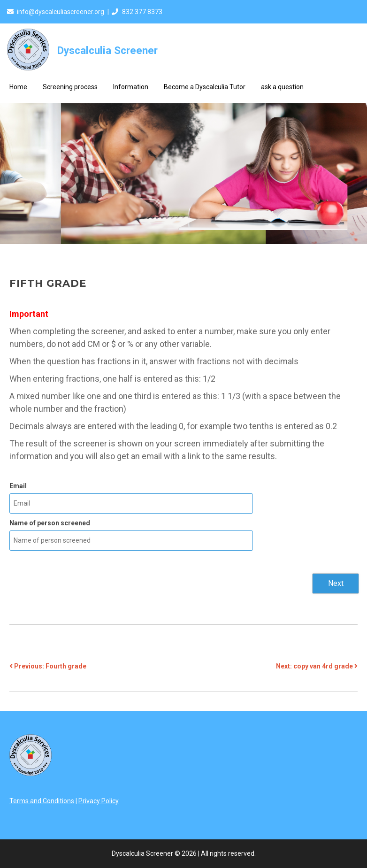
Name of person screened (50, 523)
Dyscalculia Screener (107, 50)
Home (18, 87)
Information (131, 87)
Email (18, 486)
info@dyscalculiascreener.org (61, 12)
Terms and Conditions (42, 801)
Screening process (70, 87)
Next (336, 583)
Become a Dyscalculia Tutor (205, 87)
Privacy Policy (99, 801)
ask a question (282, 87)
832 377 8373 (142, 12)
